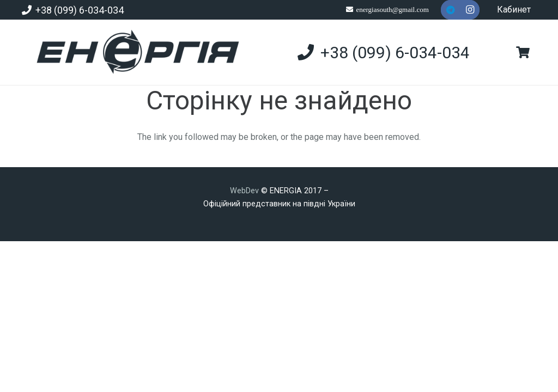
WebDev (245, 191)
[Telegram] (451, 10)
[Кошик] (523, 52)
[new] (133, 52)
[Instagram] (470, 10)
